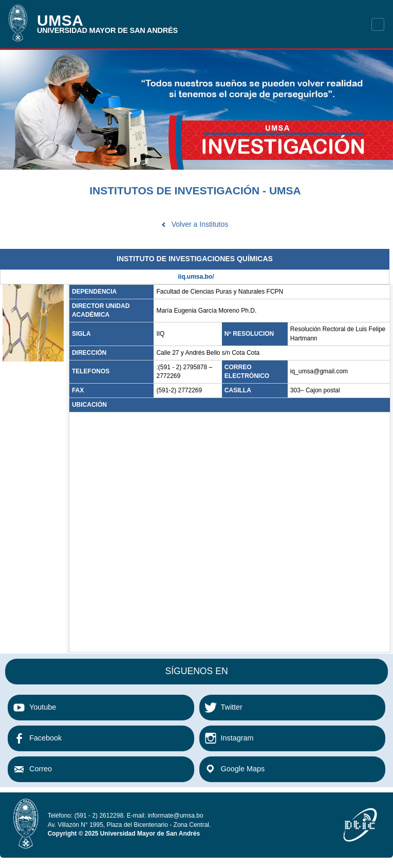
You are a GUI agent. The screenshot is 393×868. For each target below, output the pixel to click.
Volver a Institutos (200, 224)
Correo (41, 769)
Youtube (43, 707)
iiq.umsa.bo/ (196, 277)
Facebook (45, 738)
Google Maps (243, 769)
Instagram (237, 738)
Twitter (232, 707)
